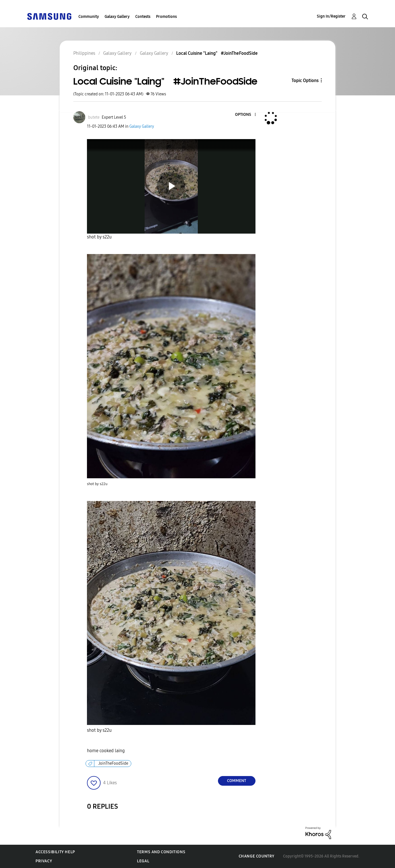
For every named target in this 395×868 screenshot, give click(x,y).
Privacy (44, 861)
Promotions (166, 17)
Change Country (257, 856)
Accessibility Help (55, 852)
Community (89, 17)
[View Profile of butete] (94, 117)
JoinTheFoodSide (113, 763)
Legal (143, 861)
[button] (246, 115)
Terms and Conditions (161, 852)
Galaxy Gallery (117, 17)
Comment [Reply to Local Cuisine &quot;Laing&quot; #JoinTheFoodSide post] (237, 781)
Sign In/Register (331, 16)
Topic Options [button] (305, 80)
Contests (143, 17)
